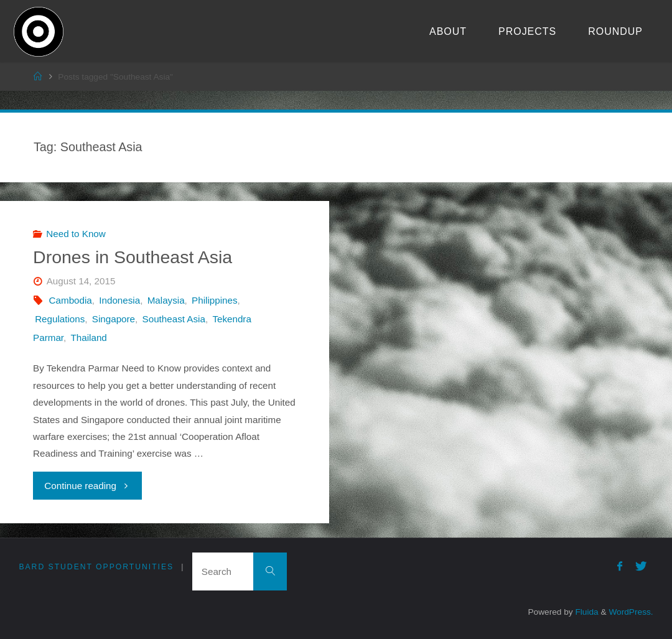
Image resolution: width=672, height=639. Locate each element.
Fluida (586, 612)
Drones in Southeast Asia (133, 257)
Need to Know (76, 234)
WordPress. (631, 612)
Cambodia (71, 300)
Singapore (114, 319)
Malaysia (166, 300)
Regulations (60, 319)
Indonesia (119, 300)
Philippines (214, 300)
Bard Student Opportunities (96, 567)
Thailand (89, 338)
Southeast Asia (174, 319)
